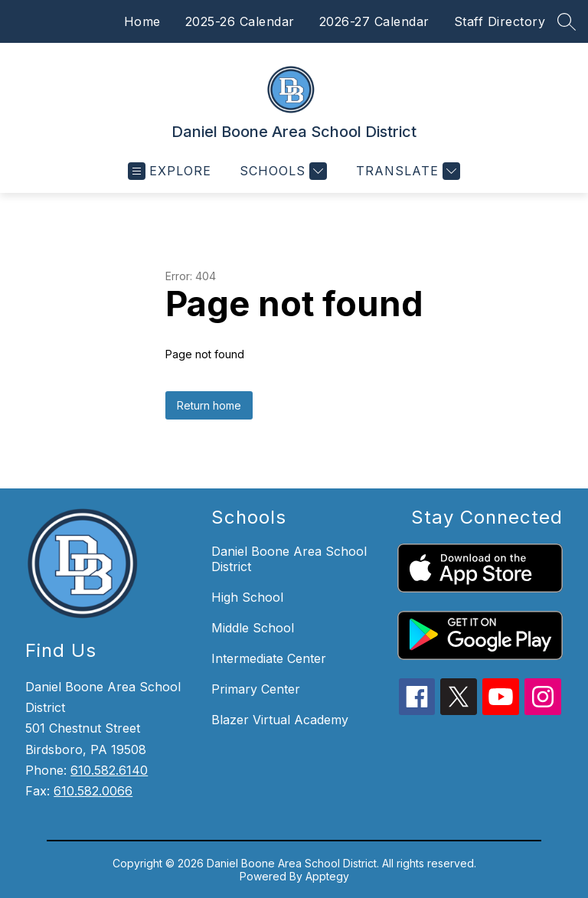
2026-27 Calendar (374, 21)
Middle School (253, 628)
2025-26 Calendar (240, 21)
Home (142, 21)
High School (247, 597)
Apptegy (327, 876)
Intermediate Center (269, 658)
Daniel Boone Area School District (289, 559)
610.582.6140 (109, 770)
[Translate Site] (406, 171)
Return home (209, 405)
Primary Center (256, 689)
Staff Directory (500, 21)
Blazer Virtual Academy (280, 720)
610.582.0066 (93, 791)
